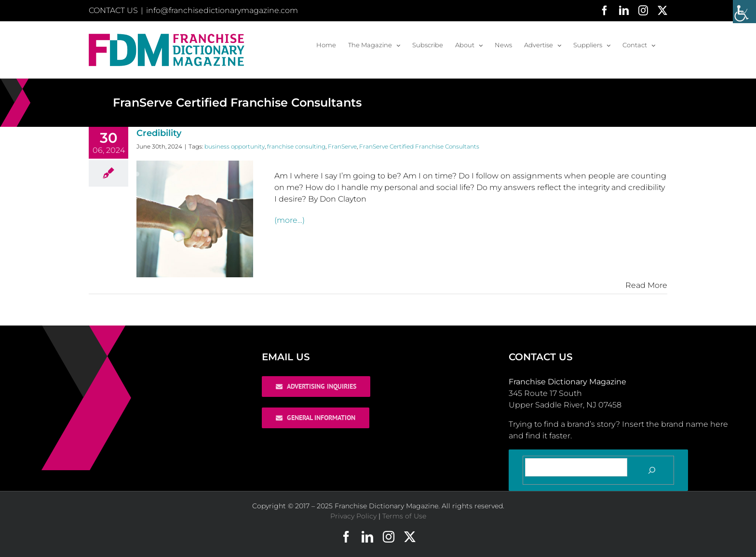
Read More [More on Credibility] (646, 285)
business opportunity (235, 146)
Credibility (159, 133)
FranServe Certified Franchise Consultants (419, 146)
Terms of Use (404, 516)
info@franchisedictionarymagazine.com (222, 10)
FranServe (342, 146)
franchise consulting (296, 146)
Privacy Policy (353, 516)
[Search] (652, 470)
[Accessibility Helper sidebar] (744, 12)
